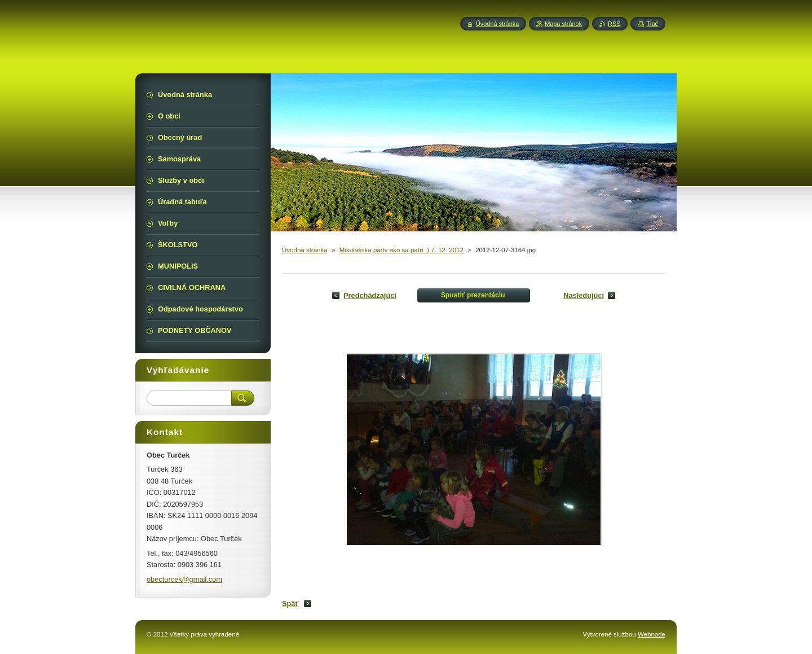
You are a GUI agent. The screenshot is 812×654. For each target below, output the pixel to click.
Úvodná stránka (305, 250)
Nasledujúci (584, 295)
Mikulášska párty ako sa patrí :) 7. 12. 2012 (401, 250)
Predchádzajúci (370, 295)
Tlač (652, 24)
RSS (614, 24)
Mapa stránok (563, 24)
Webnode (652, 634)
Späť (290, 603)
